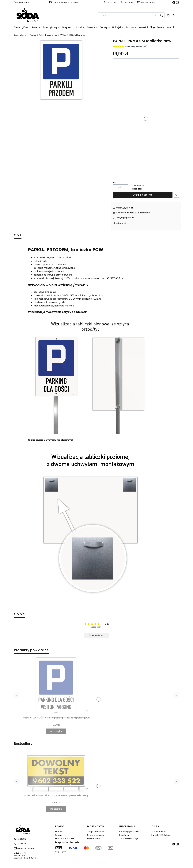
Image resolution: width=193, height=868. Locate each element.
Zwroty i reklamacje (129, 838)
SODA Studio (158, 832)
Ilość (115, 183)
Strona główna (20, 35)
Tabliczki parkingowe (48, 35)
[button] (161, 15)
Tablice (33, 35)
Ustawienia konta (95, 835)
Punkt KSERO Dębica (161, 835)
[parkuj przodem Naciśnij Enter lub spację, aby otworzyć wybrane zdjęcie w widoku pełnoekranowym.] (61, 70)
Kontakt (59, 832)
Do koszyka (56, 731)
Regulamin (124, 835)
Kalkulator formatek (65, 838)
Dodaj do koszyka (143, 195)
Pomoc (59, 835)
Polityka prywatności (129, 832)
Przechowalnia (94, 838)
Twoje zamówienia (96, 832)
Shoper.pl (63, 852)
